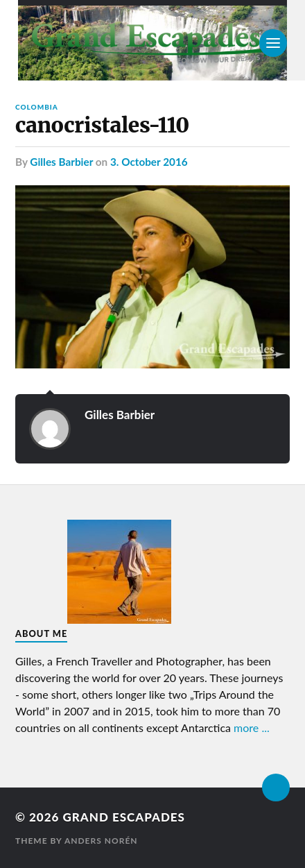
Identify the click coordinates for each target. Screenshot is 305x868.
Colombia (37, 107)
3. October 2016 (149, 162)
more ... (252, 727)
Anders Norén (101, 841)
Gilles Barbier (61, 162)
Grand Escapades (123, 817)
